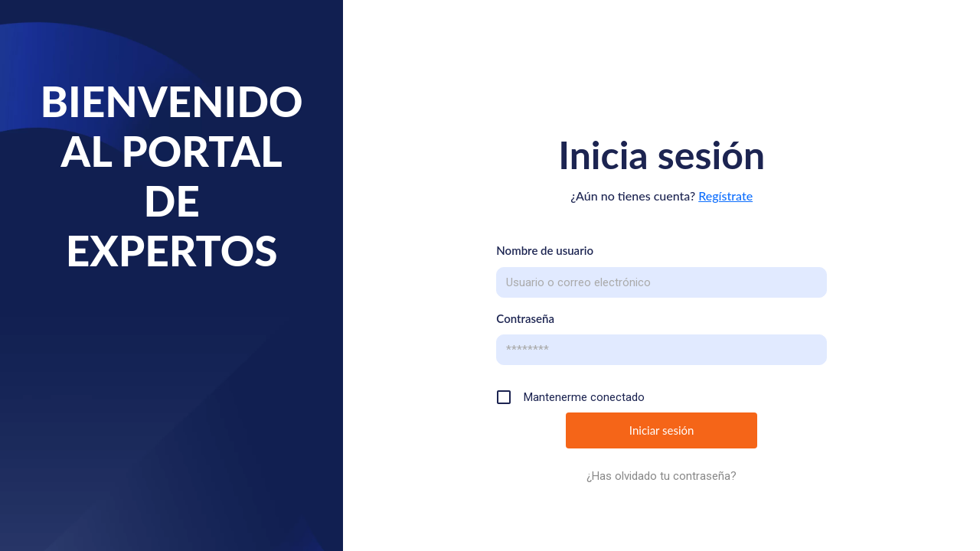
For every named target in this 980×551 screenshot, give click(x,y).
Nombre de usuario (545, 250)
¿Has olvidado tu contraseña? (661, 476)
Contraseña (525, 318)
